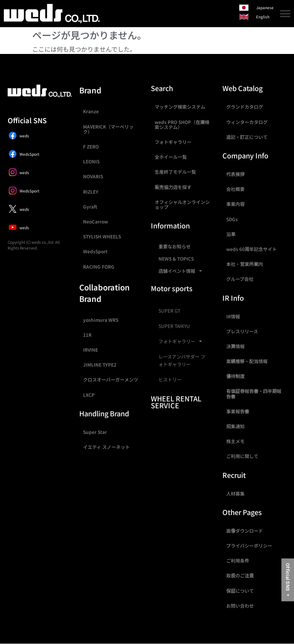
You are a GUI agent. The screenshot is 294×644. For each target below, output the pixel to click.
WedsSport (95, 251)
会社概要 (235, 189)
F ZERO (91, 146)
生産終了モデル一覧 (175, 172)
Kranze (91, 111)
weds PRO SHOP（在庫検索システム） (182, 124)
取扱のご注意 (240, 575)
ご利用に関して (242, 456)
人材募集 (235, 493)
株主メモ (235, 441)
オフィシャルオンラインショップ (182, 204)
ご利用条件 (238, 560)
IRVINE (91, 350)
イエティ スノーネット (106, 447)
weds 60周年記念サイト (252, 249)
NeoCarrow (96, 221)
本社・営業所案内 (245, 264)
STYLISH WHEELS (102, 236)
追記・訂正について (247, 137)
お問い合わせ (240, 606)
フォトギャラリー (173, 142)
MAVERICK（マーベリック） (108, 129)
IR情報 (233, 316)
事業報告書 (238, 411)
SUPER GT (169, 311)
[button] (285, 14)
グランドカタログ (245, 107)
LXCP (89, 395)
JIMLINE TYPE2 (100, 364)
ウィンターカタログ (247, 122)
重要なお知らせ (175, 246)
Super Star (95, 432)
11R (87, 335)
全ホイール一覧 (171, 157)
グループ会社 (240, 279)
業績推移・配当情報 (247, 361)
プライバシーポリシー (249, 545)
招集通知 (235, 426)
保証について (240, 591)
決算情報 (235, 346)
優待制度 (235, 376)
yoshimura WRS (101, 320)
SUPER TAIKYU (174, 326)
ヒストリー (170, 380)
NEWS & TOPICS (176, 258)
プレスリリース (242, 331)
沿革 (231, 234)
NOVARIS (93, 176)
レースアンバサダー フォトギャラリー (182, 360)
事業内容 (235, 204)
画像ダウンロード (245, 531)
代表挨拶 (235, 174)
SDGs (232, 219)
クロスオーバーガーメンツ (111, 379)
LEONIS (91, 161)
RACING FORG (99, 267)
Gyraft (90, 206)
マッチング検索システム (180, 107)
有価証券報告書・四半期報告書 (254, 393)
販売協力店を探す (173, 187)
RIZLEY (91, 192)
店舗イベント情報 (180, 271)
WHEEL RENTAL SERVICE (176, 402)
